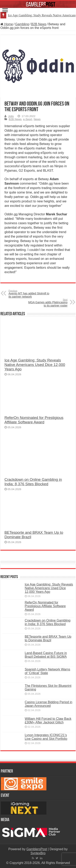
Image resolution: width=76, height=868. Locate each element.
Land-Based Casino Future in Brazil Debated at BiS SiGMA (46, 655)
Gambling (22, 24)
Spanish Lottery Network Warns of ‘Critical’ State (47, 671)
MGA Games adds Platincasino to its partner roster (47, 303)
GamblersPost (37, 849)
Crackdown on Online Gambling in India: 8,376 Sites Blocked (33, 482)
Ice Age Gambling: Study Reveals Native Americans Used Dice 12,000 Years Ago (35, 365)
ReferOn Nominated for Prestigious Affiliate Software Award (34, 420)
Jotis (11, 116)
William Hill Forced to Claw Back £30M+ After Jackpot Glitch (48, 721)
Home (7, 24)
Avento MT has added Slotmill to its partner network (29, 294)
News (37, 119)
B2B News (39, 24)
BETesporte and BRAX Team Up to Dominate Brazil (48, 638)
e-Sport (28, 119)
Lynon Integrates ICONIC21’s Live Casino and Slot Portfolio (46, 737)
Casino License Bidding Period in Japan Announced (49, 704)
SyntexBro (38, 853)
